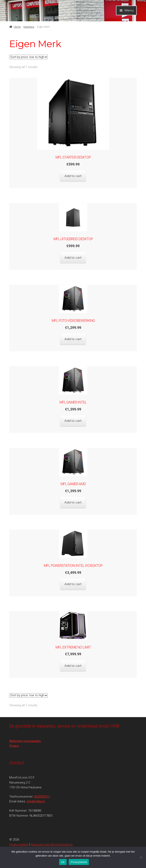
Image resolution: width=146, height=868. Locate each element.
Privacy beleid (19, 845)
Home (17, 27)
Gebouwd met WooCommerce (52, 845)
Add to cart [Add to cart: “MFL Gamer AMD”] (73, 502)
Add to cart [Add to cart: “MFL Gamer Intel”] (73, 421)
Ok (63, 862)
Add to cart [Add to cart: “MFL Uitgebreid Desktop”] (73, 258)
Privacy (14, 746)
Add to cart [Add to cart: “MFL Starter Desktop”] (73, 176)
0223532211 (42, 797)
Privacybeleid (79, 862)
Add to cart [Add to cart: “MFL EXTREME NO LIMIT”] (73, 666)
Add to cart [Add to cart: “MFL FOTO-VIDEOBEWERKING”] (73, 339)
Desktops (29, 27)
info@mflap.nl (36, 801)
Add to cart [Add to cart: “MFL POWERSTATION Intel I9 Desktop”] (73, 584)
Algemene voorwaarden (25, 741)
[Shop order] (28, 57)
